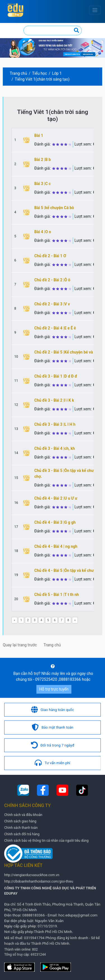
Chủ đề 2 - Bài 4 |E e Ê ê (55, 328)
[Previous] (14, 620)
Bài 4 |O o (43, 232)
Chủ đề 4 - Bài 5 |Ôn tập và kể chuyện (67, 570)
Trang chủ (18, 73)
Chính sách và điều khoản (23, 815)
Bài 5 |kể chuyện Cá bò (54, 208)
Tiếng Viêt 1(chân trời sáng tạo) (42, 79)
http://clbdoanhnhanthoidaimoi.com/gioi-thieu (39, 881)
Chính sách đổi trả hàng (22, 834)
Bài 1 (39, 135)
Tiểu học (40, 73)
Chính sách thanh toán (21, 828)
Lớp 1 (57, 73)
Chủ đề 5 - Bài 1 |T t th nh (57, 595)
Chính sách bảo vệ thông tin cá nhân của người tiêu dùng (46, 841)
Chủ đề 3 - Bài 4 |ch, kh (55, 448)
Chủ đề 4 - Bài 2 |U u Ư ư (56, 498)
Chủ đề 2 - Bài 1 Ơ (50, 256)
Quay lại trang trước (20, 645)
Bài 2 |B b (43, 160)
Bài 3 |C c (43, 184)
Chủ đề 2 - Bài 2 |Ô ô (52, 280)
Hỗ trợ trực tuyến (54, 689)
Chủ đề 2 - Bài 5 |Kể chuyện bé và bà (66, 352)
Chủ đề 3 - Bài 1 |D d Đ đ (56, 376)
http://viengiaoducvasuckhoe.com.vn (32, 875)
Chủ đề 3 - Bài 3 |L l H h (55, 424)
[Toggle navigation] (95, 10)
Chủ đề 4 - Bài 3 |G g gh (55, 522)
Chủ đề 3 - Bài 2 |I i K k (54, 400)
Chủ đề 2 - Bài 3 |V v (52, 304)
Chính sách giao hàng (20, 821)
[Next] (75, 620)
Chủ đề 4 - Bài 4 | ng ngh (56, 546)
